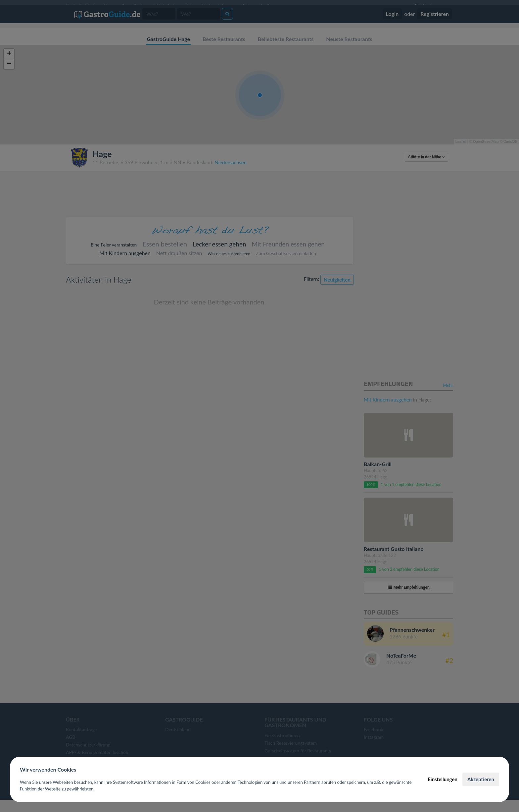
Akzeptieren (481, 779)
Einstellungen (443, 779)
